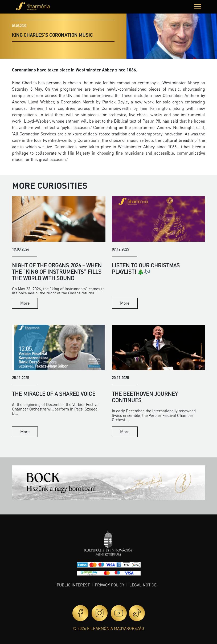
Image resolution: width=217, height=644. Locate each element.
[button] (198, 7)
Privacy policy (110, 585)
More (25, 303)
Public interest (73, 585)
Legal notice (143, 585)
